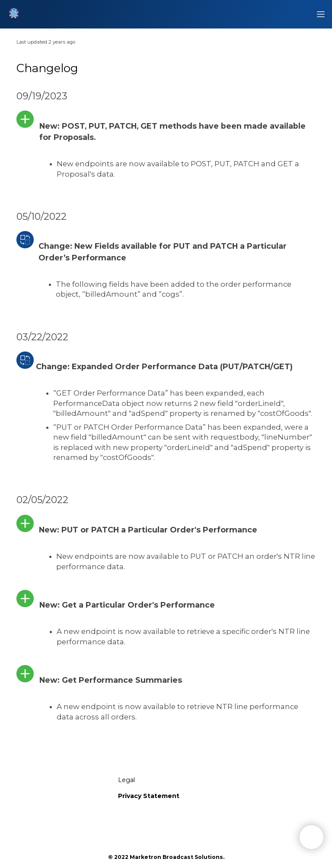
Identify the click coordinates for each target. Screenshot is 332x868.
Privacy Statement (149, 796)
